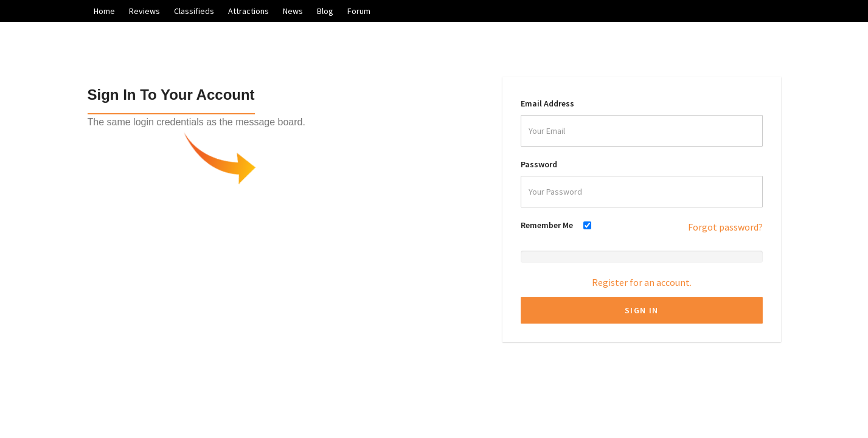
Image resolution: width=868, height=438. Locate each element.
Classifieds (194, 11)
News (293, 11)
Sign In (641, 310)
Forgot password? (725, 227)
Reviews (144, 11)
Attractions (248, 11)
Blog (325, 11)
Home (104, 11)
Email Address (547, 103)
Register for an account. (642, 282)
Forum (359, 11)
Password (539, 164)
